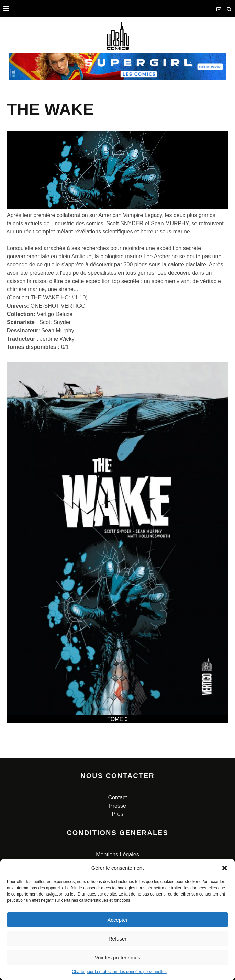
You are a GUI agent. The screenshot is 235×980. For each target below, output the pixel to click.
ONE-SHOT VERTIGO (58, 306)
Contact (117, 797)
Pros (118, 814)
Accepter (117, 920)
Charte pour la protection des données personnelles (119, 972)
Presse (117, 806)
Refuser (118, 939)
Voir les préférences (118, 958)
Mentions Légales (117, 854)
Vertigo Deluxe (55, 314)
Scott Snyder (55, 322)
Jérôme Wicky (57, 339)
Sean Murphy (58, 331)
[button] (225, 868)
